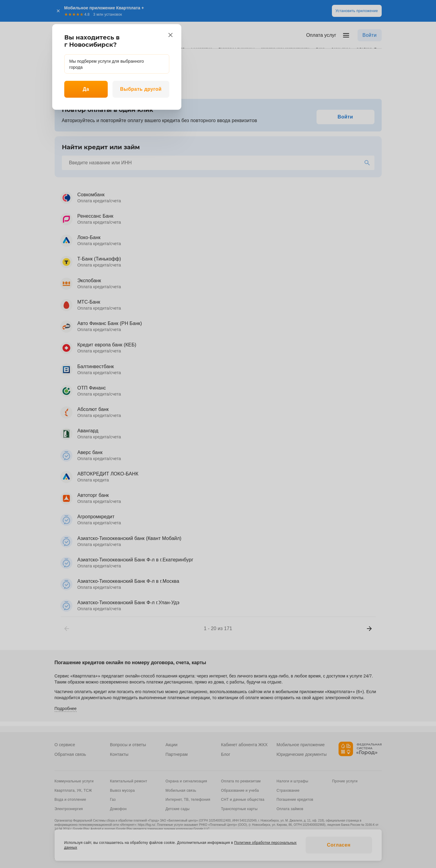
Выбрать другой (141, 89)
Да (86, 89)
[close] (170, 35)
